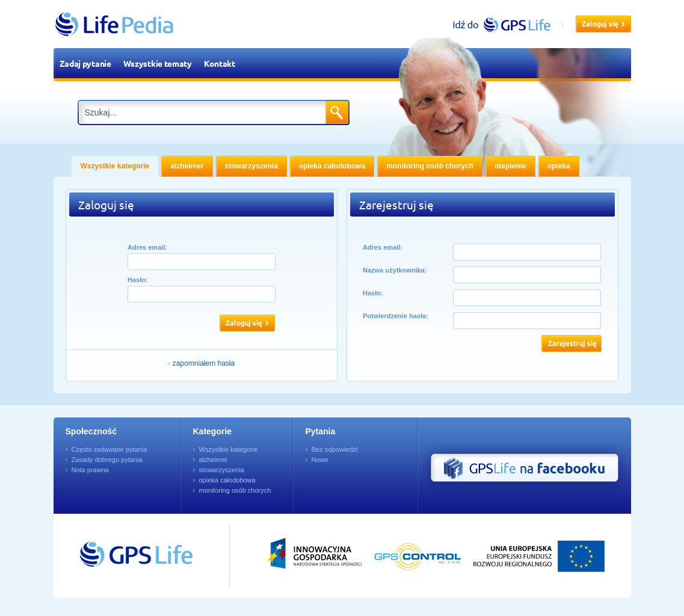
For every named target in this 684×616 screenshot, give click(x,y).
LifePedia (115, 24)
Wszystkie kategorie (229, 449)
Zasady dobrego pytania (107, 460)
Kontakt (220, 63)
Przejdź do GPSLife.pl (114, 556)
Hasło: (138, 280)
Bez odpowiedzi (335, 449)
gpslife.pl (507, 24)
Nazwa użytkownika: (395, 270)
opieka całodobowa (227, 480)
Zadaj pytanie (85, 63)
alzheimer (214, 460)
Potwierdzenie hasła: (396, 316)
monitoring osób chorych (235, 490)
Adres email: (147, 247)
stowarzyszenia (222, 470)
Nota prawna (90, 470)
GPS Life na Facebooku (525, 468)
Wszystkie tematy (158, 63)
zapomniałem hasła (204, 363)
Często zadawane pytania (109, 449)
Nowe (320, 460)
